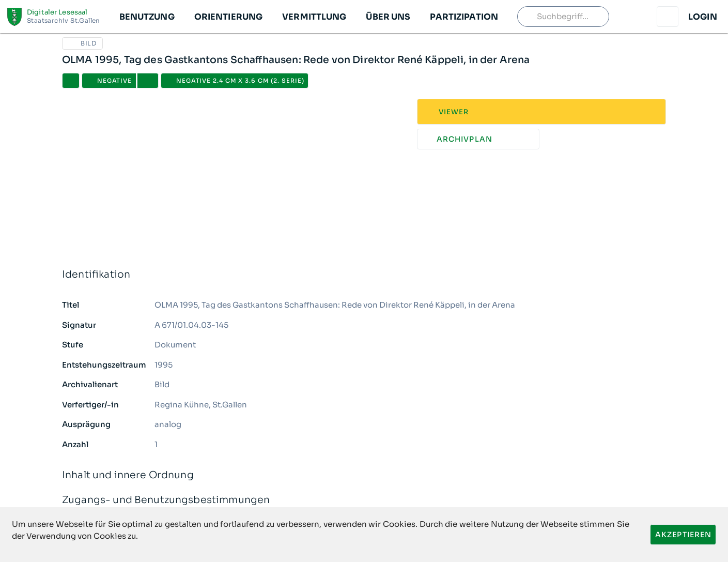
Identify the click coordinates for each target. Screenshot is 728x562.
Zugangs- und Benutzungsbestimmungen (364, 500)
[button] (146, 17)
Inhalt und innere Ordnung (364, 475)
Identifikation (364, 275)
